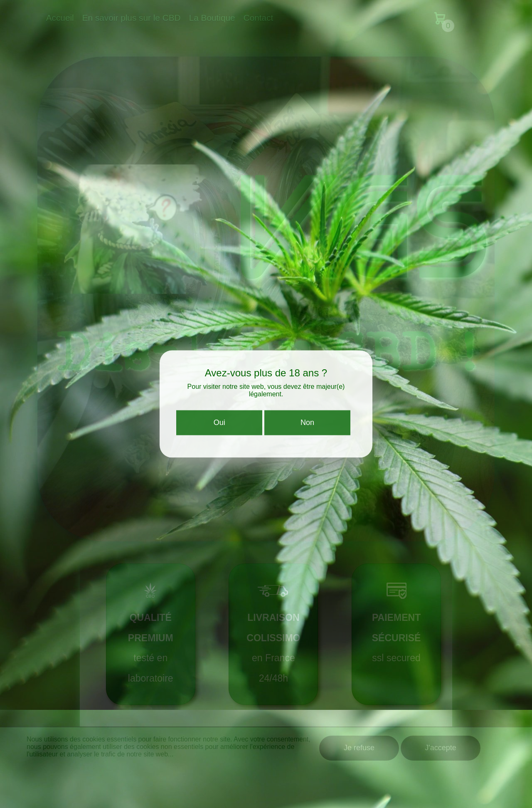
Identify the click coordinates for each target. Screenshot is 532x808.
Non (307, 425)
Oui (219, 425)
